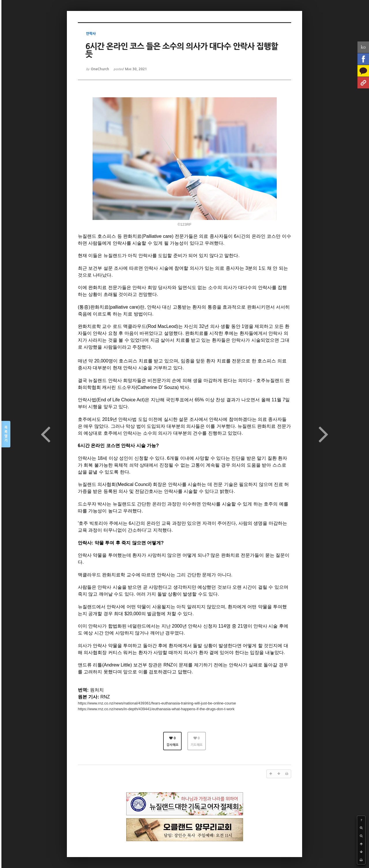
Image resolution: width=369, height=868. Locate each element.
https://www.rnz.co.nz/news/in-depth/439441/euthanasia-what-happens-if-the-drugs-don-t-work (156, 709)
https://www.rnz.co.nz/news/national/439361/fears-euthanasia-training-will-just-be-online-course (157, 703)
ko (363, 47)
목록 (6, 434)
